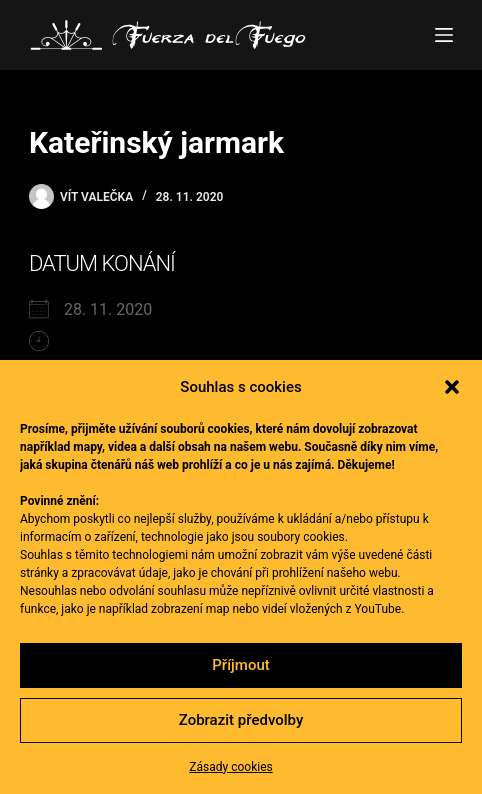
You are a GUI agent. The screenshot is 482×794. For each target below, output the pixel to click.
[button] (452, 387)
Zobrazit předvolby (241, 720)
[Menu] (444, 35)
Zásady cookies (230, 767)
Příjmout (240, 665)
